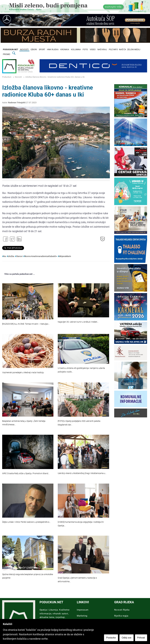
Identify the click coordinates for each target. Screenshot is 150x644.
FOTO (85, 50)
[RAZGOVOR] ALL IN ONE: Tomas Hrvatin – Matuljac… (26, 324)
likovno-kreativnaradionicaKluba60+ (41, 256)
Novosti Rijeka (122, 610)
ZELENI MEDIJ (134, 50)
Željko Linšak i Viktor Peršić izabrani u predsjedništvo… (26, 522)
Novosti (18, 77)
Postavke (111, 638)
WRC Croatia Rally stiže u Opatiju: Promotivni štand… (26, 473)
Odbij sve (127, 638)
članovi (19, 256)
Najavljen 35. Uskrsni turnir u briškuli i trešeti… (78, 322)
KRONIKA (65, 50)
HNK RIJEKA (53, 50)
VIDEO (93, 50)
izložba (11, 256)
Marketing (82, 616)
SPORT (42, 50)
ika (5, 256)
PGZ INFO (113, 50)
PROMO (7, 54)
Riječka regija (121, 616)
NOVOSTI (24, 50)
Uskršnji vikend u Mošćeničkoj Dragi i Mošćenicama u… (82, 473)
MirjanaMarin (65, 256)
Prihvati (141, 638)
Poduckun (7, 77)
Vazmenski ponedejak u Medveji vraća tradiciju (23, 373)
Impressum (83, 610)
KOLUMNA (76, 50)
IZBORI (34, 50)
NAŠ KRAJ (102, 50)
